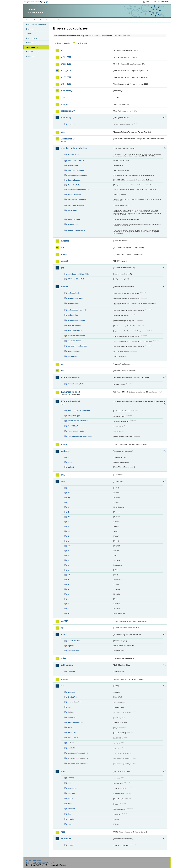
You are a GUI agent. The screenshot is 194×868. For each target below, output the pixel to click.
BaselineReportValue (76, 161)
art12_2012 (66, 57)
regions (71, 646)
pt (68, 589)
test (62, 686)
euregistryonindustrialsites (74, 148)
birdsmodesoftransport (77, 310)
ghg (63, 268)
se (69, 599)
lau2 (63, 482)
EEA (37, 2)
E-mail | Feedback (34, 860)
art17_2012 (66, 77)
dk (69, 517)
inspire (64, 444)
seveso (64, 679)
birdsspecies (73, 315)
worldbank (66, 839)
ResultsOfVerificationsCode (79, 421)
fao (62, 248)
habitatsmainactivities (76, 336)
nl (68, 580)
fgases (64, 254)
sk (69, 609)
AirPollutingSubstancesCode (79, 410)
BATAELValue (73, 165)
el (68, 527)
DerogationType (74, 416)
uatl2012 (71, 467)
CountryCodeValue (75, 180)
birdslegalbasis (74, 293)
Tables (29, 34)
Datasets (30, 29)
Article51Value (73, 155)
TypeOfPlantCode (74, 426)
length (70, 798)
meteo (70, 804)
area (69, 783)
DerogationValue (74, 185)
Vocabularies (32, 47)
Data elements (32, 38)
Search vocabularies (63, 43)
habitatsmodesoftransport (78, 346)
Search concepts (82, 43)
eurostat (65, 241)
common (65, 104)
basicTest (71, 692)
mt (69, 575)
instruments (72, 356)
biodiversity (66, 91)
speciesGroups (74, 651)
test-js (70, 727)
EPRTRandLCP (68, 139)
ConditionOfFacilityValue (77, 175)
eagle (70, 462)
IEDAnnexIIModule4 (70, 401)
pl (68, 584)
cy (69, 502)
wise (63, 832)
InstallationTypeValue (76, 205)
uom (63, 772)
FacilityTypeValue (74, 194)
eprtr (63, 132)
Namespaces (32, 56)
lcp (62, 628)
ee (69, 522)
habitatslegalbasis (75, 330)
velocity (71, 819)
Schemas (30, 43)
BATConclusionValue (76, 170)
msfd (63, 635)
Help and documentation (36, 25)
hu (69, 546)
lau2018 (64, 621)
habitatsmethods (74, 341)
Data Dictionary (45, 20)
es (69, 531)
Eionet (36, 20)
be (69, 493)
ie (68, 551)
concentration (73, 788)
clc (69, 457)
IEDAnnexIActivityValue (77, 199)
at (68, 488)
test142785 (72, 732)
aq (62, 50)
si (68, 604)
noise (63, 658)
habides (64, 287)
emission (71, 793)
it (68, 555)
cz (69, 507)
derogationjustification (77, 320)
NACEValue (72, 210)
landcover (66, 451)
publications (67, 665)
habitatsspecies (74, 351)
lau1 (63, 475)
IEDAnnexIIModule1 (70, 377)
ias (62, 364)
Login (147, 2)
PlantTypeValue (74, 219)
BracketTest (72, 697)
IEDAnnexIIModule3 (70, 392)
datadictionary (68, 111)
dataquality (66, 118)
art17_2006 (66, 71)
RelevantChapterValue (76, 230)
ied (62, 371)
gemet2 (64, 261)
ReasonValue (73, 224)
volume (71, 824)
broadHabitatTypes (75, 641)
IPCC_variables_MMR (76, 279)
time (69, 814)
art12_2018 (66, 64)
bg (69, 498)
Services (30, 52)
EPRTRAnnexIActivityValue (78, 190)
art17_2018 (66, 84)
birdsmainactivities (75, 298)
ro (69, 594)
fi (68, 536)
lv (68, 570)
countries (71, 671)
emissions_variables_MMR (78, 274)
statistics (71, 809)
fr (68, 541)
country (71, 845)
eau (69, 707)
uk (69, 613)
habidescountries (74, 325)
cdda (63, 97)
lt (68, 560)
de (69, 512)
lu (68, 565)
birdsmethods (73, 303)
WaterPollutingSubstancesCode (80, 436)
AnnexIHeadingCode (76, 384)
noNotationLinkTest (75, 722)
